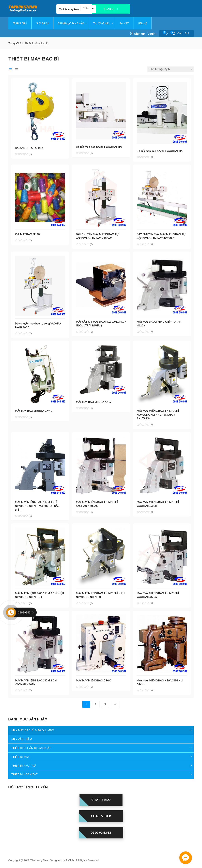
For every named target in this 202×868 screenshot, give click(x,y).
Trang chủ (15, 43)
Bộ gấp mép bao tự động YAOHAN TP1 (100, 146)
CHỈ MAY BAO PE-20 (28, 234)
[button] (182, 34)
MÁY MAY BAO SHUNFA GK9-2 (34, 410)
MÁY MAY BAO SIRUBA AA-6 (94, 401)
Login (151, 34)
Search (111, 9)
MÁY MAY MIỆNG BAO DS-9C (94, 679)
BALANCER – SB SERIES (30, 147)
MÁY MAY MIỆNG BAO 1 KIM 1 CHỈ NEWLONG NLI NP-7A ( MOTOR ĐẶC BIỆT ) (38, 504)
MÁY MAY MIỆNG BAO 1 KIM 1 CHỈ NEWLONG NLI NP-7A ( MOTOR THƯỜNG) (158, 414)
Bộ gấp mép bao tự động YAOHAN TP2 (160, 150)
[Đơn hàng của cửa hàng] (171, 69)
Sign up (139, 34)
